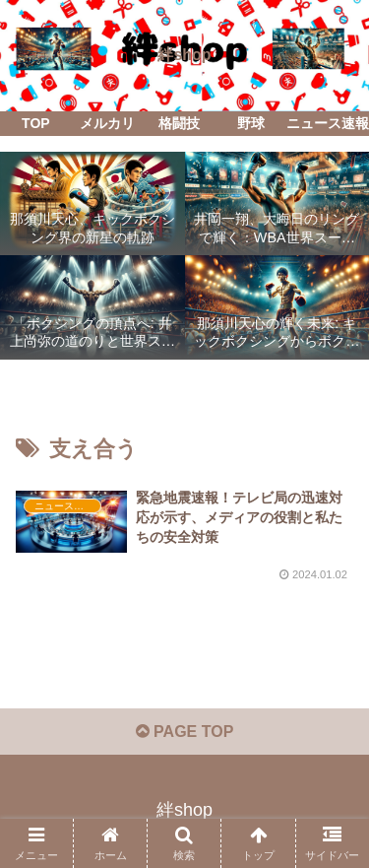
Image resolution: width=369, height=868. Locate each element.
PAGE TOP (185, 732)
